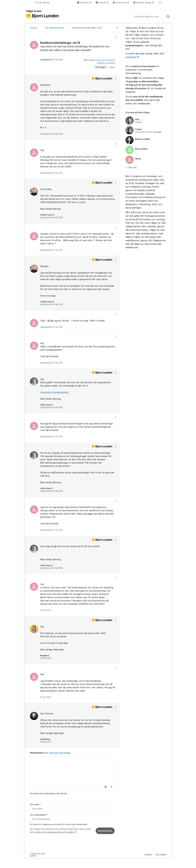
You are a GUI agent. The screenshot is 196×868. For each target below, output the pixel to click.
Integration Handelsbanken (54, 392)
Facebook (83, 3)
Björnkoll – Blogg (142, 3)
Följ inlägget (101, 67)
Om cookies (161, 854)
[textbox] (72, 770)
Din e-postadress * (39, 815)
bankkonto (102, 63)
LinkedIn (101, 3)
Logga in (148, 854)
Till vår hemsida (42, 3)
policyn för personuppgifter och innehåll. (55, 832)
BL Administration (94, 60)
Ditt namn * (35, 804)
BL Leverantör (109, 60)
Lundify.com (120, 3)
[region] (72, 53)
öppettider (131, 57)
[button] (106, 787)
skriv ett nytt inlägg (60, 753)
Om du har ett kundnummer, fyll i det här (49, 794)
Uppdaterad (52, 134)
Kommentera (105, 831)
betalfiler (111, 63)
